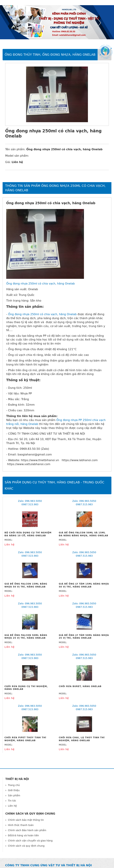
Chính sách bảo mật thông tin (26, 820)
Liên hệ (12, 806)
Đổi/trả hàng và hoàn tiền (23, 835)
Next (98, 23)
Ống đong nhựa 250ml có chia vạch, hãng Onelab (41, 284)
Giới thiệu (14, 790)
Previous (16, 23)
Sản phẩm (14, 795)
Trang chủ (14, 785)
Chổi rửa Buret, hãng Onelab (80, 686)
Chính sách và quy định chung (26, 846)
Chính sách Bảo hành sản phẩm (27, 830)
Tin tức (12, 801)
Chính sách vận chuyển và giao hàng (30, 841)
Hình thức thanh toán (21, 825)
